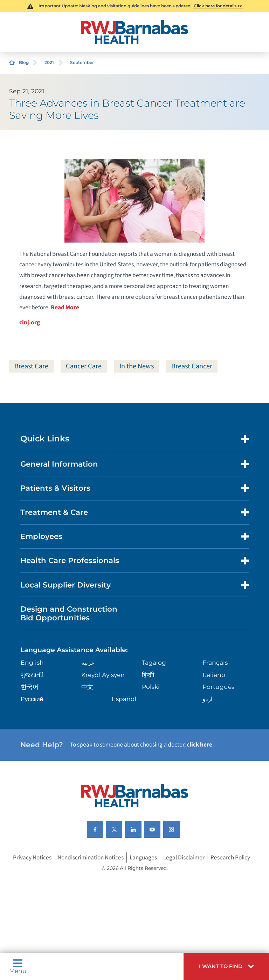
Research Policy (230, 857)
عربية (88, 662)
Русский (32, 699)
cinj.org (30, 322)
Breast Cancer (192, 366)
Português (218, 687)
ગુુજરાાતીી (32, 675)
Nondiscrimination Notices (91, 857)
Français (215, 662)
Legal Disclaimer (184, 857)
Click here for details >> (218, 6)
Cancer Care (84, 366)
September (82, 62)
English (32, 662)
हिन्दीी (148, 675)
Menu (18, 966)
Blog (24, 62)
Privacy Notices (32, 857)
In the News (137, 366)
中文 (87, 687)
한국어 (30, 687)
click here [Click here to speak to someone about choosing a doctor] (199, 745)
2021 (49, 62)
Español (124, 699)
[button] (226, 966)
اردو (208, 699)
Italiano (214, 675)
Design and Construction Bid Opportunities (69, 613)
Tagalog (154, 662)
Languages (143, 857)
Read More (65, 307)
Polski (151, 687)
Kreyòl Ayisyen (103, 675)
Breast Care (31, 366)
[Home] (134, 32)
